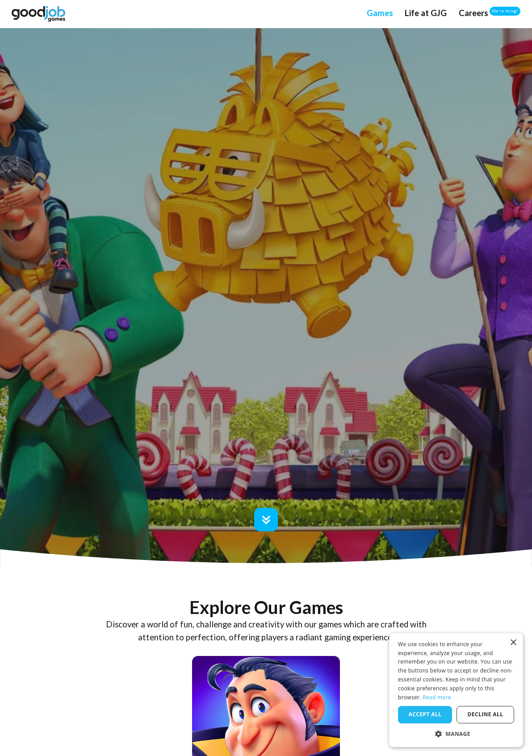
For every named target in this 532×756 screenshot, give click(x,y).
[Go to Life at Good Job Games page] (426, 14)
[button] (456, 734)
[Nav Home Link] (38, 14)
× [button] (513, 643)
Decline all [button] (486, 714)
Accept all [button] (425, 714)
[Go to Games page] (380, 14)
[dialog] (456, 690)
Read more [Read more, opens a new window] (437, 697)
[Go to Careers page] (473, 14)
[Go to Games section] (266, 520)
